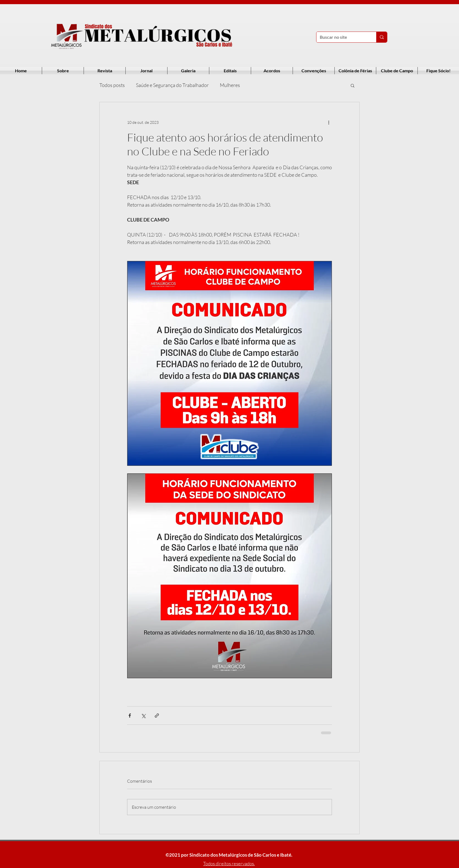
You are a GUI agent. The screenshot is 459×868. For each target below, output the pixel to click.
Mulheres (230, 85)
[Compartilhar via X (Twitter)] (143, 716)
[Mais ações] (329, 122)
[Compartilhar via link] (157, 716)
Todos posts (112, 85)
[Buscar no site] (342, 37)
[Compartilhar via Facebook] (130, 716)
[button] (353, 85)
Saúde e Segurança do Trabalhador (172, 85)
